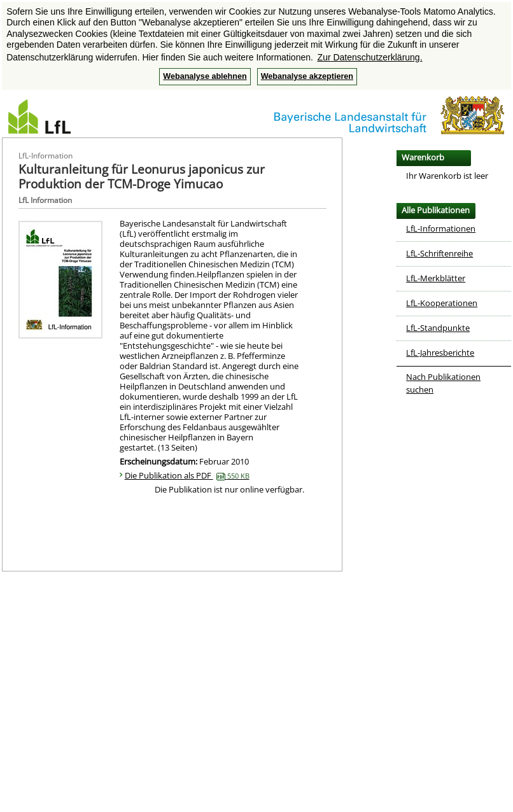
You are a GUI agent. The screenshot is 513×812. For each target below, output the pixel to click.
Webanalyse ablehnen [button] (205, 76)
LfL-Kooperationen (442, 303)
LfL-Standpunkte (438, 328)
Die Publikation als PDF (187, 475)
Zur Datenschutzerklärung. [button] (370, 57)
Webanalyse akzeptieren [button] (307, 76)
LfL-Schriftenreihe (439, 253)
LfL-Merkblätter (436, 278)
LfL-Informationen (441, 228)
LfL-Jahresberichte (440, 353)
